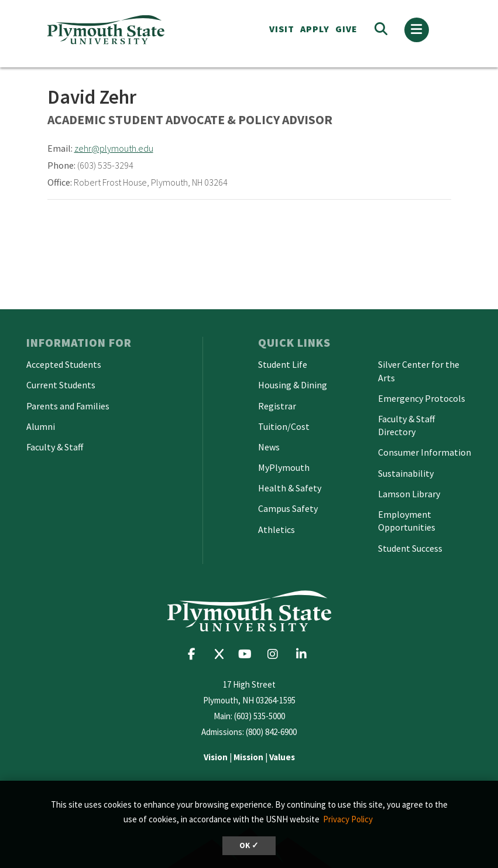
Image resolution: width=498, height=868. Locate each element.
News (269, 447)
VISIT (282, 29)
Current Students (61, 385)
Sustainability (406, 473)
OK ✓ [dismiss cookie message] (249, 845)
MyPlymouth (284, 467)
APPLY (315, 29)
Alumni (41, 426)
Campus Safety (288, 508)
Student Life (283, 364)
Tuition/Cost (284, 426)
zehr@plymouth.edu (114, 148)
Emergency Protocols (422, 398)
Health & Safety (290, 488)
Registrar (277, 406)
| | (249, 757)
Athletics (277, 529)
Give (346, 29)
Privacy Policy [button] (348, 819)
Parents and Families (68, 406)
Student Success (410, 548)
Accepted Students (64, 364)
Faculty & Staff (55, 447)
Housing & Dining (293, 385)
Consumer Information (425, 452)
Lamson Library (409, 494)
